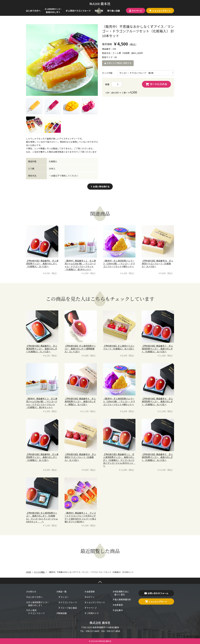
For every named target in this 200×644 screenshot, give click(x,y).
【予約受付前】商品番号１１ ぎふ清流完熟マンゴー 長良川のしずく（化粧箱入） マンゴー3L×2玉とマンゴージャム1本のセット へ (119, 460)
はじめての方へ (33, 11)
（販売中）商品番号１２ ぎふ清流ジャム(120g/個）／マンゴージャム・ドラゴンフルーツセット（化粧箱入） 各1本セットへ (80, 265)
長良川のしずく (53, 11)
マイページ (136, 11)
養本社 (100, 4)
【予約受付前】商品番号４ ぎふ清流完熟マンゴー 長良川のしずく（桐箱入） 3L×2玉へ (80, 401)
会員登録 (89, 592)
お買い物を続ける (100, 186)
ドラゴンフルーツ (68, 603)
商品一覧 (99, 11)
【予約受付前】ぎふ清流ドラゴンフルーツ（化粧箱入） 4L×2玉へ (119, 347)
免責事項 (118, 605)
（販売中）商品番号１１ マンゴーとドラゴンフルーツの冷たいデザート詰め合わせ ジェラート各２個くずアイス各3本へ (80, 517)
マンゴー (63, 597)
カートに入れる (156, 84)
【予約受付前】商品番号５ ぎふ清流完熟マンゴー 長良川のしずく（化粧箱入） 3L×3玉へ (157, 457)
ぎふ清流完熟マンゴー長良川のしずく (37, 604)
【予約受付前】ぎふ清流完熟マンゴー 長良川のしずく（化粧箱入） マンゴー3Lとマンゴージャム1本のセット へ (42, 517)
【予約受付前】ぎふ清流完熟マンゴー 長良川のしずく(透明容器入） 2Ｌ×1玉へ (80, 349)
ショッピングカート (95, 603)
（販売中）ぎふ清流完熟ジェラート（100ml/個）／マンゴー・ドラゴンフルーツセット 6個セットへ (119, 264)
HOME (29, 572)
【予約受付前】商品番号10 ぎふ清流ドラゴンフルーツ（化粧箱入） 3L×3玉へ (157, 264)
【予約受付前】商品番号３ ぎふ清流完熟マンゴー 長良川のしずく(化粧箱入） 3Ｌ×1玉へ (42, 349)
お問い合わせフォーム (156, 593)
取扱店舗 (61, 613)
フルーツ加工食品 (68, 608)
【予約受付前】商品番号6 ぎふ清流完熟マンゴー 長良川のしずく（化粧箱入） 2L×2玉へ (42, 264)
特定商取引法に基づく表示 (121, 593)
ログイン (89, 597)
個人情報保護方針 (122, 600)
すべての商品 (39, 572)
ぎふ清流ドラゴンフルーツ (78, 11)
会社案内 (118, 610)
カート (160, 11)
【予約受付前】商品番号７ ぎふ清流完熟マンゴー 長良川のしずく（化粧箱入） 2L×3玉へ (157, 349)
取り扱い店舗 (114, 11)
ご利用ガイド (92, 613)
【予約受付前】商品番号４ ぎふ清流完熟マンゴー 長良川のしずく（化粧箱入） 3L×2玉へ (157, 401)
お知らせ (31, 592)
